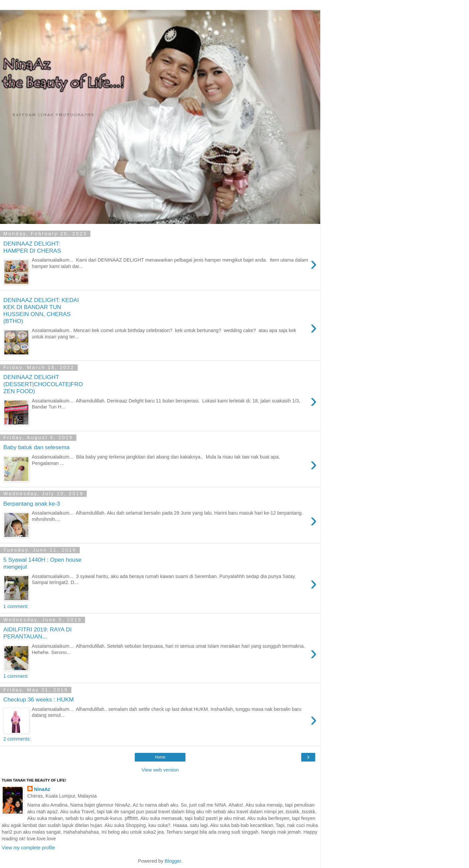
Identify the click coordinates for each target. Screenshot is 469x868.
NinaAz (42, 789)
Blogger (173, 861)
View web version (160, 770)
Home (160, 757)
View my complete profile (28, 848)
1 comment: (16, 606)
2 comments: (17, 739)
